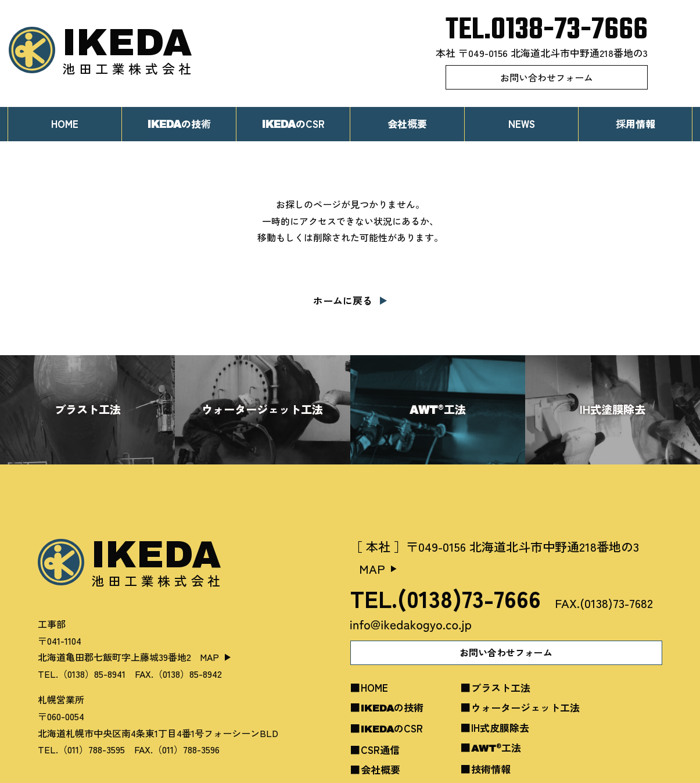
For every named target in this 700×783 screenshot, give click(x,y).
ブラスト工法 (501, 687)
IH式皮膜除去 (500, 727)
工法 (496, 747)
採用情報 (636, 124)
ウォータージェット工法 (525, 707)
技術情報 (491, 769)
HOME (65, 124)
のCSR (293, 124)
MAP (209, 657)
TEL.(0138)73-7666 (446, 598)
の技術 (392, 707)
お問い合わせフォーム (547, 77)
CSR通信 (380, 750)
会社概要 (407, 124)
